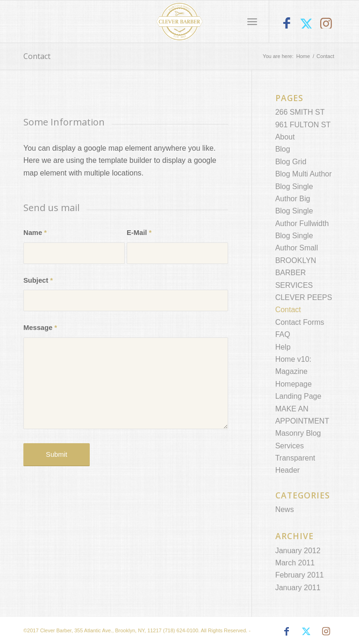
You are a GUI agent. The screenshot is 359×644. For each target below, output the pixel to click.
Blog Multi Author (304, 174)
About (285, 137)
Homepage (294, 384)
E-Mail (139, 233)
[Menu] (252, 22)
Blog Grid (291, 162)
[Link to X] (306, 24)
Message (40, 328)
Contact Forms (300, 322)
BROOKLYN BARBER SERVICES (296, 273)
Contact (37, 56)
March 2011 (295, 563)
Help (283, 347)
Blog (283, 149)
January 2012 (298, 551)
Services (290, 446)
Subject (38, 280)
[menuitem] (252, 22)
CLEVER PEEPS (304, 297)
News (285, 509)
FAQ (283, 334)
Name (35, 233)
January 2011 (298, 588)
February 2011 (300, 575)
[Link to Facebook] (287, 24)
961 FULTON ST (303, 125)
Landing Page (298, 396)
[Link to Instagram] (326, 24)
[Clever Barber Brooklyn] (180, 22)
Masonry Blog (298, 433)
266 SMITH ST (300, 112)
